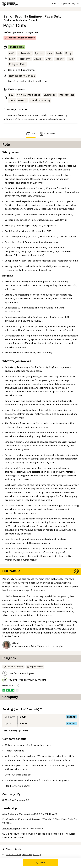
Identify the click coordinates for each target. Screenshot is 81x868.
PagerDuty (53, 16)
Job (31, 134)
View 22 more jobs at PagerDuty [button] (21, 855)
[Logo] (10, 4)
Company (47, 134)
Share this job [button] (12, 849)
